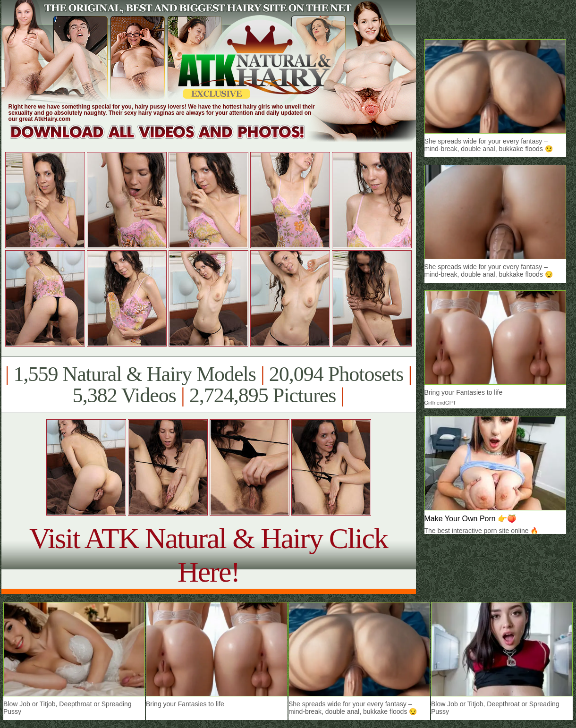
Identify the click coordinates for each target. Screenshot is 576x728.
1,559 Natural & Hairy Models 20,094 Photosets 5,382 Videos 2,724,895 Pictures (208, 385)
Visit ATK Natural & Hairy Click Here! (208, 555)
